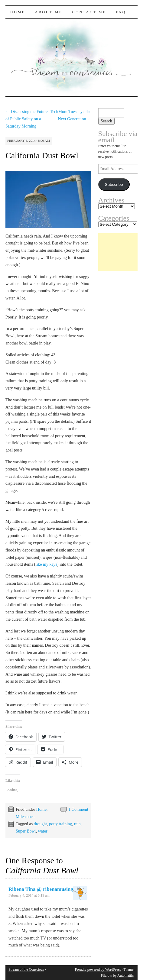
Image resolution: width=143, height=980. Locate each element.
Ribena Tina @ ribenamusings (42, 889)
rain (77, 824)
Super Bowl (26, 831)
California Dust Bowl (42, 155)
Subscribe (114, 184)
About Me (49, 12)
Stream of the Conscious (26, 969)
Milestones (25, 817)
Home (18, 12)
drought (41, 824)
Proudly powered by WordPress (98, 969)
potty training (60, 824)
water (42, 831)
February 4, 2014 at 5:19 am (29, 895)
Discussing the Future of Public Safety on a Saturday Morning (27, 119)
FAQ (121, 12)
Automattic (125, 975)
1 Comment (78, 809)
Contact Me (89, 12)
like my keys (47, 564)
